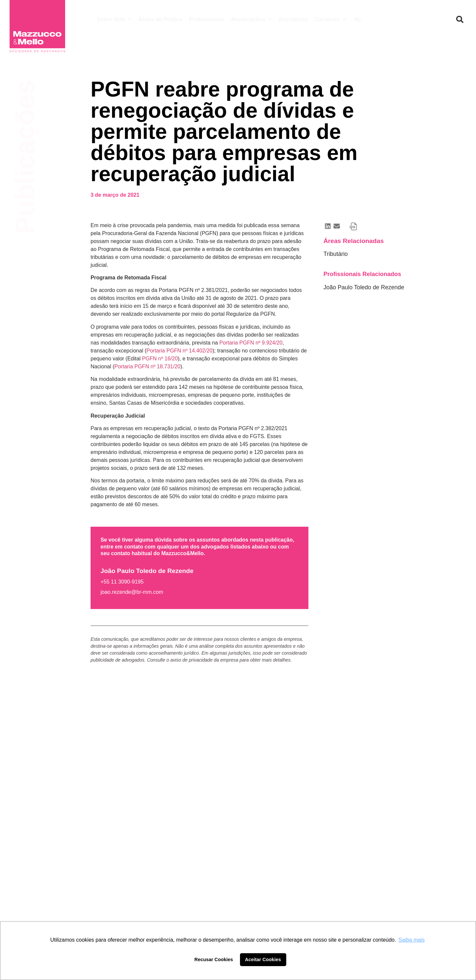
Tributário (336, 254)
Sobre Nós (114, 19)
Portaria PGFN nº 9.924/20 (251, 343)
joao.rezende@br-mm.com (132, 592)
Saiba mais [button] (412, 940)
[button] (460, 20)
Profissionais (207, 19)
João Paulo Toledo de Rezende (364, 287)
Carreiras (331, 19)
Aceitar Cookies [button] (263, 960)
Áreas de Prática (160, 19)
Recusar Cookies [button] (214, 960)
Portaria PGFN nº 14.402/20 (179, 351)
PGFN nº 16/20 (160, 359)
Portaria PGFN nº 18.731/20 (147, 367)
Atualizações (251, 19)
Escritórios (293, 19)
